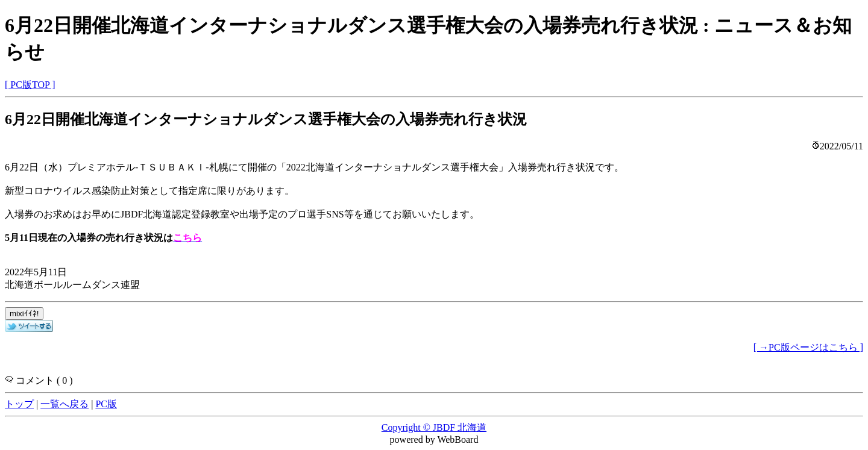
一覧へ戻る (64, 404)
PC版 (106, 404)
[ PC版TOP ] (30, 85)
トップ (19, 404)
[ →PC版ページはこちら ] (808, 347)
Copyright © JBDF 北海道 (434, 427)
